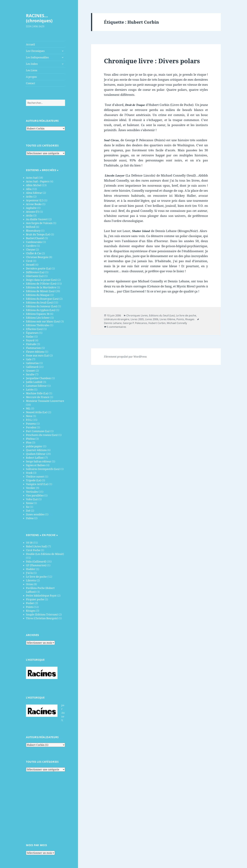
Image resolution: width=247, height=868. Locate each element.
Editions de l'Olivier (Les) (41, 284)
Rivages (31, 611)
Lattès (30, 390)
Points (30, 607)
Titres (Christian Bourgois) (42, 618)
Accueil (30, 44)
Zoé (28, 511)
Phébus (30, 439)
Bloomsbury (33, 231)
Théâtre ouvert (35, 477)
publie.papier (34, 446)
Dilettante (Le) (35, 276)
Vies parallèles (35, 495)
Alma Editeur (34, 193)
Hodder (31, 569)
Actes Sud (32, 178)
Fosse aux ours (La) (37, 355)
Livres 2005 (137, 319)
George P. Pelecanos (135, 323)
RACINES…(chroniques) (39, 18)
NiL (28, 408)
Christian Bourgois (37, 257)
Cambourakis (34, 242)
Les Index (32, 64)
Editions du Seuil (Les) (39, 303)
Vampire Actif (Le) (37, 484)
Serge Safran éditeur (39, 461)
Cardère (31, 246)
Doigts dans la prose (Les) (41, 280)
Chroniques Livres (137, 315)
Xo (28, 507)
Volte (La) (32, 499)
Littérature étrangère (117, 319)
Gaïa (29, 359)
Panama (31, 424)
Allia (29, 189)
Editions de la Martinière (41, 287)
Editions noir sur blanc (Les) (43, 321)
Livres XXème (167, 319)
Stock (29, 473)
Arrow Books (34, 204)
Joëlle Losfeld (34, 382)
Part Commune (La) (38, 431)
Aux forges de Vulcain (39, 223)
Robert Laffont (35, 458)
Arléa (29, 197)
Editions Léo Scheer (38, 318)
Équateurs (32, 333)
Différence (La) (35, 272)
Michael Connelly (177, 323)
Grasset (30, 371)
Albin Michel (34, 185)
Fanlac (30, 337)
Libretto (31, 580)
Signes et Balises (36, 465)
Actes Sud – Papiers (38, 181)
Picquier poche (35, 599)
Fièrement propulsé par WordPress (125, 357)
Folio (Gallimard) (36, 562)
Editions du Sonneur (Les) (42, 306)
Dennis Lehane (113, 323)
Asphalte (31, 208)
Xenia (29, 503)
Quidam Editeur (36, 454)
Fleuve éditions (35, 352)
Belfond (31, 227)
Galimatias (32, 363)
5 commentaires (116, 327)
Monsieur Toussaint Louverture (45, 401)
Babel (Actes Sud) (36, 546)
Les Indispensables (37, 57)
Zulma (30, 518)
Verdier (31, 488)
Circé (29, 261)
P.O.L (29, 420)
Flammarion (33, 348)
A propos (31, 77)
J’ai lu (29, 573)
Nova (29, 416)
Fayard (30, 340)
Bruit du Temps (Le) (38, 234)
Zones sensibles (35, 514)
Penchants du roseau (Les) (42, 435)
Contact (31, 83)
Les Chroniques (35, 51)
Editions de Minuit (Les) (40, 291)
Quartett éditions (36, 450)
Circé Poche (33, 550)
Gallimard (32, 367)
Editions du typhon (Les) (41, 310)
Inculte (30, 374)
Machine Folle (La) (37, 393)
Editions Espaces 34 (38, 314)
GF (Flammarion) (36, 565)
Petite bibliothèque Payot (41, 596)
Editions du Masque (38, 295)
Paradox (31, 427)
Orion (29, 584)
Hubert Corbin (157, 323)
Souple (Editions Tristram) (42, 615)
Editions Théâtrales (38, 325)
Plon (29, 443)
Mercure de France (38, 397)
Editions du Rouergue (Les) (42, 299)
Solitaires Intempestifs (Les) (43, 469)
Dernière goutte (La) (38, 268)
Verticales (32, 492)
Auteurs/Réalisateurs (42, 121)
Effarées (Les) (34, 329)
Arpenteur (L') (35, 200)
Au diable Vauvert (37, 219)
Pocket (30, 603)
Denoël (30, 265)
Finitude (31, 344)
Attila (29, 216)
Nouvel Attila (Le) (37, 412)
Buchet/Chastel (35, 238)
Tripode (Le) (34, 480)
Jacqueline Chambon (38, 378)
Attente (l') (32, 212)
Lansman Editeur (36, 386)
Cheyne (30, 250)
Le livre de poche (36, 577)
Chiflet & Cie (33, 253)
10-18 (29, 543)
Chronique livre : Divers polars (152, 61)
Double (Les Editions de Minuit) (45, 554)
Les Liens (32, 70)
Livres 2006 (152, 319)
